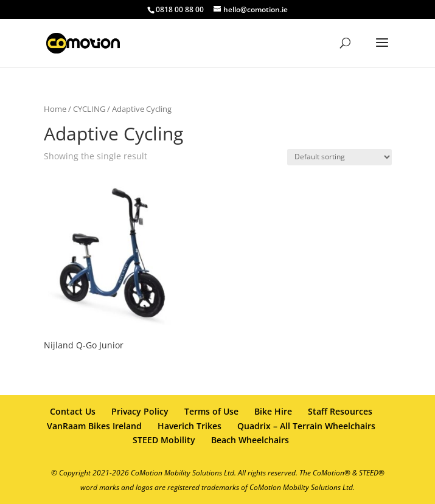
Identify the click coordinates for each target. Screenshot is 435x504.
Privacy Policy (140, 411)
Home (55, 109)
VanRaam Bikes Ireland (94, 426)
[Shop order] (339, 157)
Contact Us (73, 411)
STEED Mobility (164, 440)
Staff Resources (340, 411)
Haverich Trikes (190, 426)
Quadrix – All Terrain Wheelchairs (306, 426)
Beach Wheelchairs (250, 440)
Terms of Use (211, 411)
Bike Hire (273, 411)
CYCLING (89, 109)
